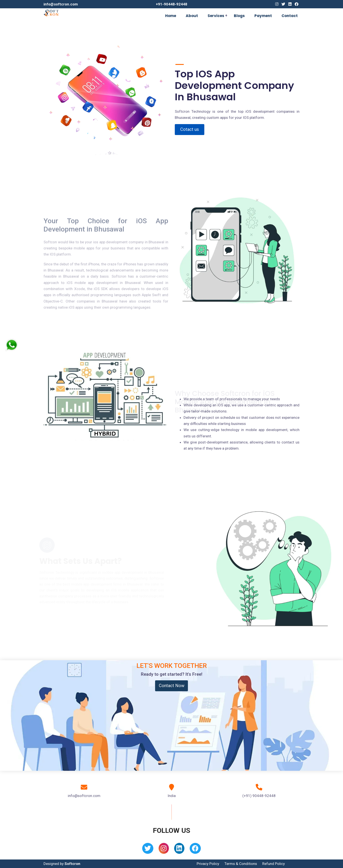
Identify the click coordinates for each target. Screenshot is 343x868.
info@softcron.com (61, 4)
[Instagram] (277, 4)
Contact (290, 16)
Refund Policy (274, 864)
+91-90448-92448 (171, 4)
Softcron (72, 864)
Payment (263, 16)
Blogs (239, 16)
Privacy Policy (208, 864)
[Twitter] (283, 4)
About (192, 16)
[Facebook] (297, 4)
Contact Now (172, 686)
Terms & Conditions (241, 864)
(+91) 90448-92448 (259, 796)
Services (216, 16)
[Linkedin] (290, 4)
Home (171, 16)
